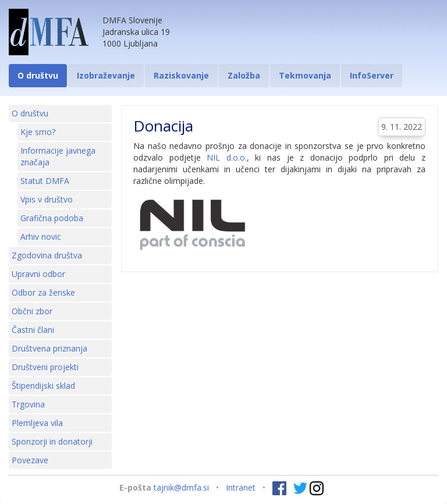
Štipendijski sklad (43, 386)
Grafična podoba (52, 218)
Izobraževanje (106, 75)
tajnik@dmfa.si (181, 487)
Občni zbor (32, 311)
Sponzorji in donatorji (52, 441)
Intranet (241, 487)
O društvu (38, 75)
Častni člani (33, 330)
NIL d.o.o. (227, 157)
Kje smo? (38, 132)
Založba (244, 75)
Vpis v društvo (47, 199)
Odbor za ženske (43, 292)
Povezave (30, 460)
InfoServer (372, 75)
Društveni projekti (45, 367)
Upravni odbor (38, 274)
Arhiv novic (41, 237)
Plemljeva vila (37, 423)
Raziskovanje (181, 75)
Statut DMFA (45, 181)
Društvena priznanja (49, 348)
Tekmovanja (305, 75)
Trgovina (28, 404)
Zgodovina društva (47, 255)
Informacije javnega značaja (58, 156)
